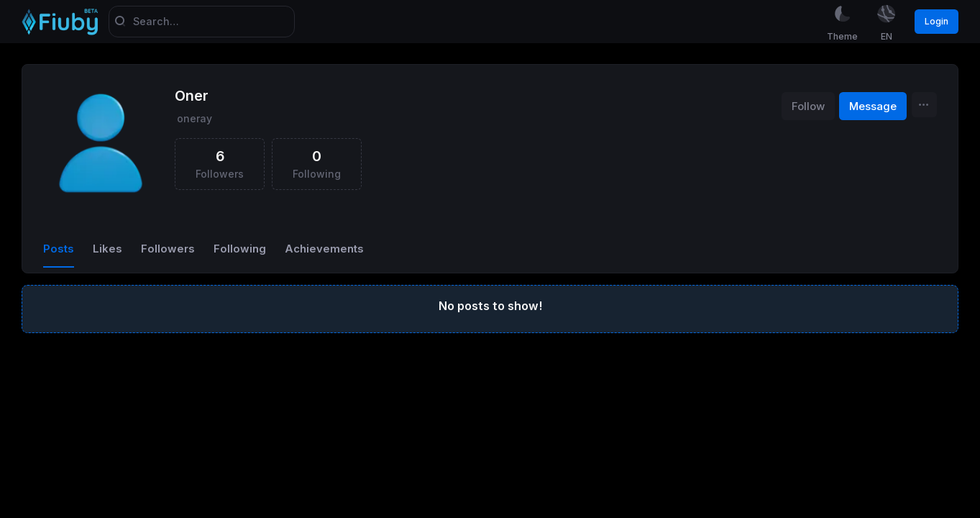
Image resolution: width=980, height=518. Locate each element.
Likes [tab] (107, 250)
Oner (192, 97)
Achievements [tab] (324, 250)
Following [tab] (240, 250)
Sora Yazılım (32, 512)
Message (873, 107)
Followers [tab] (168, 250)
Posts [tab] (59, 250)
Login (937, 21)
